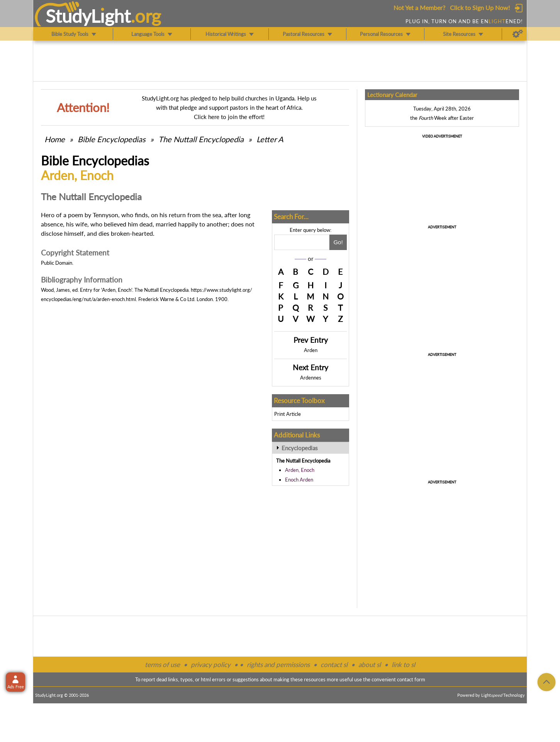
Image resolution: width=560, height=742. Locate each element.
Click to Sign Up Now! (480, 8)
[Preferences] (518, 34)
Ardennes (311, 378)
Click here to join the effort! (229, 117)
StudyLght (88, 16)
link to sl (403, 665)
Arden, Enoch (300, 470)
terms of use (162, 665)
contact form (411, 679)
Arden (311, 350)
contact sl (334, 665)
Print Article (288, 414)
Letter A (270, 139)
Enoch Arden (299, 480)
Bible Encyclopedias (112, 139)
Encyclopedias (300, 448)
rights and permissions (278, 665)
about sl (370, 665)
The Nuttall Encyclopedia (201, 139)
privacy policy (211, 665)
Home (55, 139)
